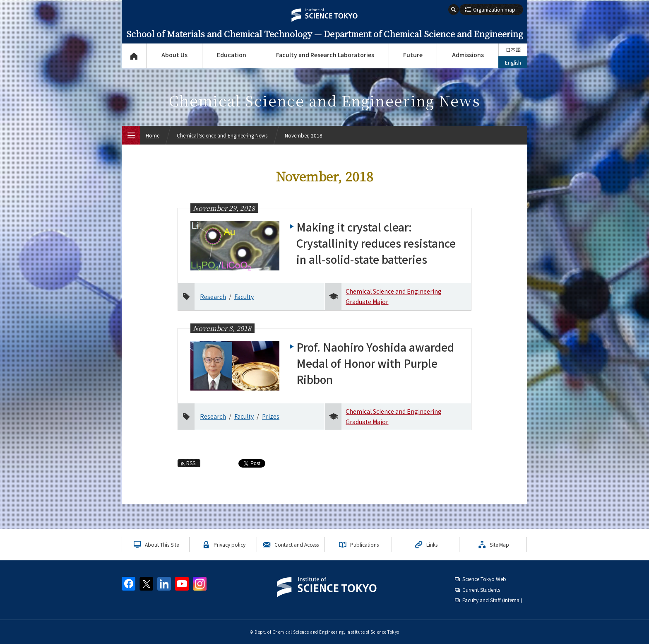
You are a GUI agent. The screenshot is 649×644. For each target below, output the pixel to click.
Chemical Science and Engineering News (222, 135)
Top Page (134, 56)
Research (213, 297)
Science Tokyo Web (484, 579)
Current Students (481, 590)
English (513, 62)
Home (153, 135)
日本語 (513, 49)
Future (413, 55)
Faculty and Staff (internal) (492, 600)
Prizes (271, 416)
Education (232, 55)
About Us (174, 55)
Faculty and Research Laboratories (325, 55)
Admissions (468, 55)
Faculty (244, 297)
